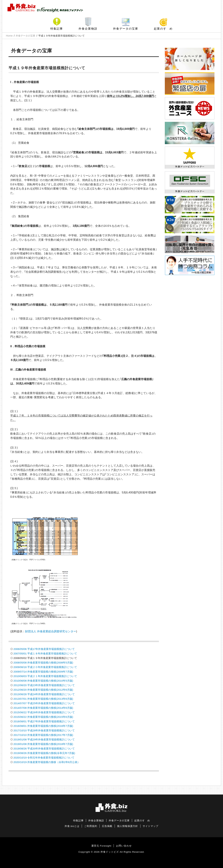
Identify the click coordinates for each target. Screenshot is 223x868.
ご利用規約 (91, 826)
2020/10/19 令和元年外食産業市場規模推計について (44, 758)
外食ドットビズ (110, 852)
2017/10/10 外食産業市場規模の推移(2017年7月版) (43, 735)
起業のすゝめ (163, 29)
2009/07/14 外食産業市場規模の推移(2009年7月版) (43, 672)
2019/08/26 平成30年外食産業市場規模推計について (44, 749)
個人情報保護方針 (128, 826)
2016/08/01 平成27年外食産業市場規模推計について (44, 721)
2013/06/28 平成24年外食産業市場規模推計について (44, 694)
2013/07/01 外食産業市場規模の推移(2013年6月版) (43, 699)
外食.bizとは (72, 826)
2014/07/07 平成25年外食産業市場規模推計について (44, 703)
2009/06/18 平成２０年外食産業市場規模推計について (45, 667)
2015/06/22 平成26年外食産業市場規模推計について (44, 712)
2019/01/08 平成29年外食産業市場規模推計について (44, 739)
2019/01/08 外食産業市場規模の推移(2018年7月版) (43, 744)
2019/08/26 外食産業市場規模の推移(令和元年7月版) (44, 753)
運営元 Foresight (101, 846)
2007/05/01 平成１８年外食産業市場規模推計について (45, 653)
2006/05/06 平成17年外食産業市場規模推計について (44, 649)
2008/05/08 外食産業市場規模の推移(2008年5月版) (43, 663)
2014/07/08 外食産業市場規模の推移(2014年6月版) (43, 708)
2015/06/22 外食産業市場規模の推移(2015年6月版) (43, 717)
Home (9, 36)
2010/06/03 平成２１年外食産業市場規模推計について (45, 676)
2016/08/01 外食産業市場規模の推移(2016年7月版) (43, 726)
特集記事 (57, 29)
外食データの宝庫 (126, 29)
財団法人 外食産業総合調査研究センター (51, 631)
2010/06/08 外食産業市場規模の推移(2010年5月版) (43, 681)
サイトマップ (151, 826)
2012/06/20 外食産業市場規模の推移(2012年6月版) (43, 690)
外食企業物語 (88, 29)
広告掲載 (107, 826)
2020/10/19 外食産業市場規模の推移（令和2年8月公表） (47, 762)
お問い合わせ (124, 846)
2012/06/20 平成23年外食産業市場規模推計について (44, 685)
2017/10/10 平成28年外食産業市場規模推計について (44, 730)
